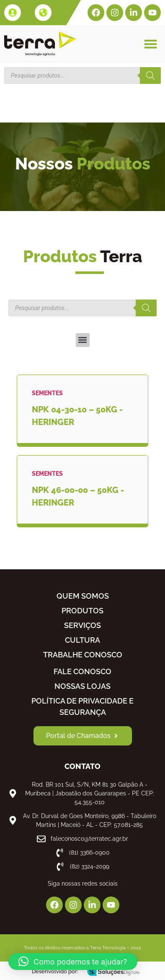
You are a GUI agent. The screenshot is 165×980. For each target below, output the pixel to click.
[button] (150, 44)
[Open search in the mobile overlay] (82, 76)
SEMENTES (47, 393)
